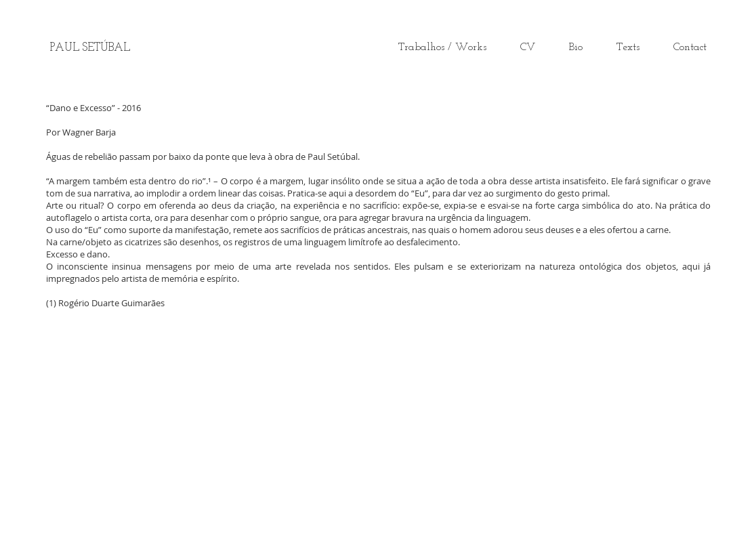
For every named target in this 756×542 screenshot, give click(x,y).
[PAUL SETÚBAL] (90, 48)
